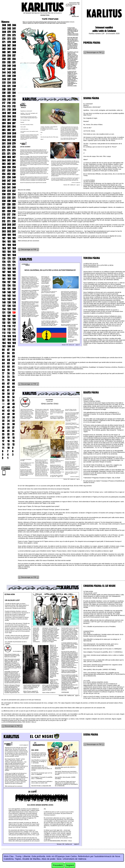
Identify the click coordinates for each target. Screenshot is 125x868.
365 (4, 49)
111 (14, 333)
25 (8, 431)
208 (9, 225)
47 (3, 407)
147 (14, 292)
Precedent (58, 865)
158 (4, 282)
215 (4, 218)
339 (14, 76)
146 (4, 296)
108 (14, 336)
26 (3, 431)
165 (14, 272)
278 (4, 147)
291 (14, 130)
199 (9, 235)
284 (4, 140)
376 (9, 35)
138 (14, 302)
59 (3, 394)
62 (3, 390)
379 (9, 32)
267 (14, 157)
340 (9, 76)
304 (9, 116)
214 (9, 218)
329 (4, 89)
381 (14, 29)
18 (13, 438)
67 (8, 384)
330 (14, 86)
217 (9, 215)
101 (4, 346)
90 (13, 357)
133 (9, 309)
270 (14, 154)
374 (4, 39)
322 (9, 96)
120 (14, 323)
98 (3, 350)
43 (8, 411)
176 (4, 262)
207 (14, 225)
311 (4, 110)
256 (9, 171)
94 (8, 353)
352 (9, 62)
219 (14, 211)
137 (4, 306)
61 (8, 390)
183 (14, 252)
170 (4, 269)
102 (14, 343)
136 (9, 306)
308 (4, 113)
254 (4, 174)
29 (3, 428)
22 (8, 434)
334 (9, 83)
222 (14, 208)
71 (3, 380)
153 (14, 286)
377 (4, 35)
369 (14, 42)
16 (8, 441)
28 (8, 428)
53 (3, 401)
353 (4, 62)
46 (8, 407)
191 (4, 245)
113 (4, 333)
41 (3, 414)
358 (9, 56)
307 (9, 113)
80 (3, 370)
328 (9, 89)
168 (14, 269)
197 (4, 238)
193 (9, 242)
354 (14, 59)
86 (3, 363)
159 (14, 279)
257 (4, 171)
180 (14, 255)
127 (9, 316)
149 (4, 292)
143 (4, 299)
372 (14, 39)
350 (4, 66)
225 (14, 204)
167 (4, 272)
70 (8, 380)
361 (9, 52)
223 (9, 208)
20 (3, 438)
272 (4, 154)
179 (4, 259)
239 (4, 191)
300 (14, 120)
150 (14, 289)
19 (8, 438)
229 (9, 201)
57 (13, 394)
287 (4, 137)
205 (9, 228)
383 (4, 29)
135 (14, 306)
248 (4, 181)
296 (4, 127)
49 (8, 404)
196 (9, 238)
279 (14, 144)
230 (4, 201)
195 (14, 238)
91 (8, 357)
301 (9, 120)
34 (8, 421)
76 (8, 373)
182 (4, 255)
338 (4, 79)
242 (4, 187)
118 (9, 326)
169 (9, 269)
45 (13, 407)
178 (9, 259)
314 (4, 106)
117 (14, 326)
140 (4, 302)
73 (8, 377)
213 (14, 218)
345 (14, 69)
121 (9, 323)
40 (8, 414)
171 (14, 265)
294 (14, 127)
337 (9, 79)
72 (13, 377)
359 (4, 56)
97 (8, 350)
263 (4, 164)
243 (14, 184)
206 (4, 228)
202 (9, 231)
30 (13, 424)
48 (13, 404)
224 (4, 208)
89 (3, 360)
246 (14, 181)
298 (9, 123)
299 (4, 123)
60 (13, 390)
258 (14, 167)
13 (8, 444)
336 (14, 79)
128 (4, 316)
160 (9, 279)
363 (14, 49)
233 (4, 198)
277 (9, 147)
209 (4, 225)
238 (9, 191)
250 (9, 177)
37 (8, 417)
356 (4, 59)
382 (9, 29)
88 (9, 360)
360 (14, 52)
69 (13, 380)
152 (4, 289)
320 (4, 100)
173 (4, 265)
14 (3, 444)
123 (14, 319)
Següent (70, 865)
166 (9, 272)
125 (4, 319)
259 (9, 167)
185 (4, 252)
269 (4, 157)
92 (3, 357)
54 (13, 397)
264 (14, 160)
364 (9, 49)
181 (9, 255)
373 (9, 39)
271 (9, 154)
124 (9, 319)
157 (9, 282)
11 (3, 448)
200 (4, 235)
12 (13, 444)
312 (14, 106)
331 (9, 86)
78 (13, 370)
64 (8, 387)
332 (4, 86)
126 (14, 316)
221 (4, 211)
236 (4, 194)
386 (4, 25)
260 (4, 167)
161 (4, 279)
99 (13, 346)
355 (9, 59)
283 (9, 140)
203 (4, 231)
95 (3, 353)
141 (14, 299)
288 (14, 133)
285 (14, 137)
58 (8, 394)
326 (4, 93)
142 (9, 299)
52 (8, 401)
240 (14, 187)
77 (3, 373)
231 (14, 198)
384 (14, 25)
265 (9, 160)
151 (9, 289)
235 (9, 194)
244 (9, 184)
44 (3, 411)
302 (4, 120)
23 (3, 434)
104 (4, 343)
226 (9, 204)
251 (4, 177)
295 (9, 127)
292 (9, 130)
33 (13, 421)
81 (13, 367)
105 (14, 340)
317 (4, 103)
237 (14, 191)
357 (14, 56)
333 (14, 83)
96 (13, 350)
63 (13, 387)
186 (14, 248)
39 (13, 414)
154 (9, 286)
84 (13, 363)
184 (9, 252)
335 (4, 83)
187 (9, 248)
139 (9, 302)
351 (14, 62)
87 (13, 360)
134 (4, 309)
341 (4, 76)
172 (9, 265)
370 (9, 42)
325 (9, 93)
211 (9, 221)
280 (9, 144)
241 (9, 187)
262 (9, 164)
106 (9, 340)
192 (14, 242)
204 (14, 228)
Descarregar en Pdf (94, 52)
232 (9, 198)
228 (14, 201)
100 (9, 346)
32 (3, 424)
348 (14, 66)
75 (13, 373)
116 (4, 330)
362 (4, 52)
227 (4, 204)
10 (8, 448)
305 (4, 116)
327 (14, 89)
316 (9, 103)
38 (3, 417)
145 (9, 296)
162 (14, 275)
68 (3, 384)
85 (8, 363)
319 (9, 100)
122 (4, 323)
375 (14, 35)
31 (8, 424)
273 (14, 150)
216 (14, 215)
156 (14, 282)
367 (9, 45)
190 (9, 245)
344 (4, 73)
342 (14, 73)
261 (14, 164)
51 (13, 401)
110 (4, 336)
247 (9, 181)
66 (13, 384)
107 (4, 340)
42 (13, 411)
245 (4, 184)
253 (9, 174)
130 (9, 313)
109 (9, 336)
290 (4, 133)
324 (14, 93)
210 (14, 221)
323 (4, 96)
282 (14, 140)
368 (4, 45)
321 (14, 96)
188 (4, 248)
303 (14, 116)
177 (14, 259)
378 (14, 32)
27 (13, 428)
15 (13, 441)
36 (13, 417)
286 (9, 137)
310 (9, 110)
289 (9, 133)
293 (4, 130)
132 (14, 309)
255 (14, 171)
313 (9, 106)
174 (14, 262)
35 (3, 421)
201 (14, 231)
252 (14, 174)
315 (14, 103)
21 (13, 434)
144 (14, 296)
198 (14, 235)
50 (3, 404)
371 (4, 42)
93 (13, 353)
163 (9, 275)
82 (8, 367)
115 (9, 330)
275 (4, 150)
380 (4, 32)
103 (9, 343)
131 (4, 313)
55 (8, 397)
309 (14, 110)
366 (14, 45)
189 (14, 245)
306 (14, 113)
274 (9, 150)
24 (13, 431)
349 (9, 66)
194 (4, 242)
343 (9, 73)
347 (4, 69)
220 (9, 211)
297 (14, 123)
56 (3, 397)
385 (9, 25)
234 (14, 194)
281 (4, 144)
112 (9, 333)
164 (4, 275)
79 (8, 370)
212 (4, 221)
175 (9, 262)
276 (14, 147)
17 (3, 441)
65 (3, 387)
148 (9, 292)
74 (3, 377)
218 (4, 215)
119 (4, 326)
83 (3, 367)
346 (9, 69)
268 (9, 157)
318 (14, 100)
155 (4, 286)
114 (14, 330)
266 (4, 160)
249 (14, 177)
